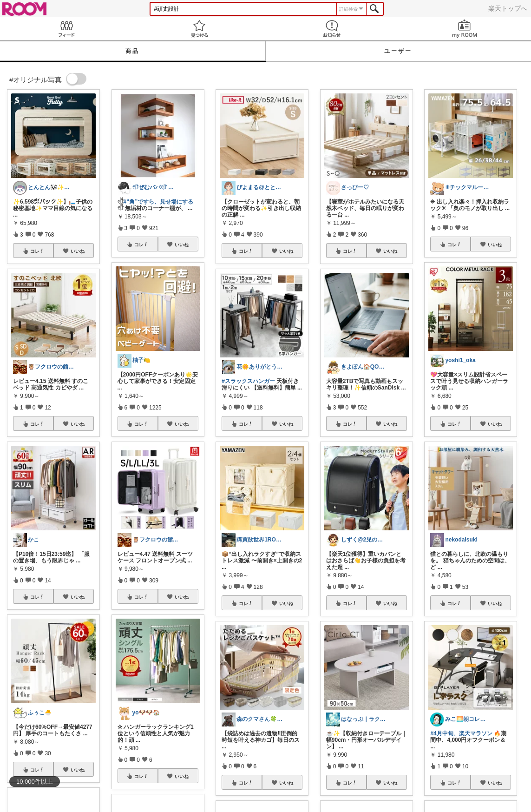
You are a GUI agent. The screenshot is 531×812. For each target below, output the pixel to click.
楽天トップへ (508, 8)
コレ (37, 251)
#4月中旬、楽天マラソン (461, 733)
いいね (78, 251)
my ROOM (465, 29)
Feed (66, 29)
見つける (199, 29)
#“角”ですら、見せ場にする (159, 202)
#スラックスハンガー (248, 381)
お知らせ (332, 29)
